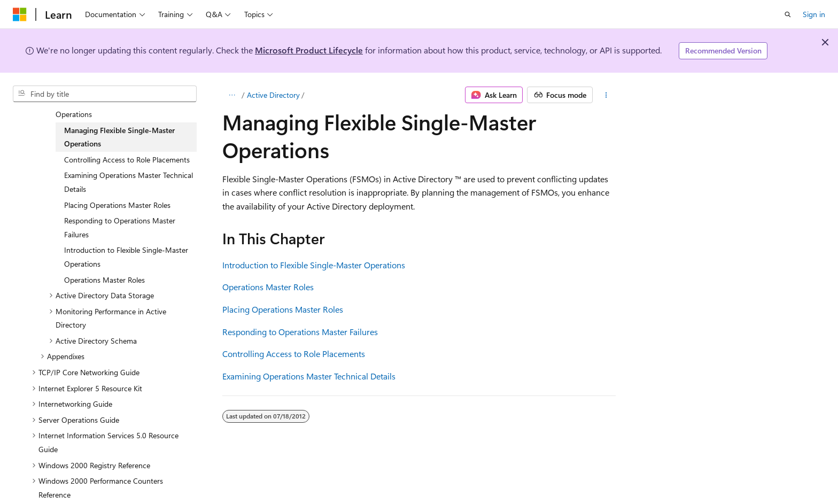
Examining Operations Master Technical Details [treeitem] (129, 173)
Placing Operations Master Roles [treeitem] (117, 196)
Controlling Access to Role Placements (294, 354)
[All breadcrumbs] (232, 95)
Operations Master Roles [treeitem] (104, 271)
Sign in (814, 14)
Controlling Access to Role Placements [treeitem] (127, 151)
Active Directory (273, 95)
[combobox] (105, 94)
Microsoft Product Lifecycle (309, 50)
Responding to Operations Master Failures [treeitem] (120, 219)
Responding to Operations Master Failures (300, 332)
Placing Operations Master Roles (283, 309)
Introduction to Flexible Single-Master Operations (314, 265)
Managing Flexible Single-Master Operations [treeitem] (119, 129)
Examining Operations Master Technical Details (309, 376)
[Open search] (788, 14)
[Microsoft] (20, 14)
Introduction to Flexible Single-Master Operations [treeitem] (126, 248)
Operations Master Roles (268, 287)
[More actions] (606, 95)
